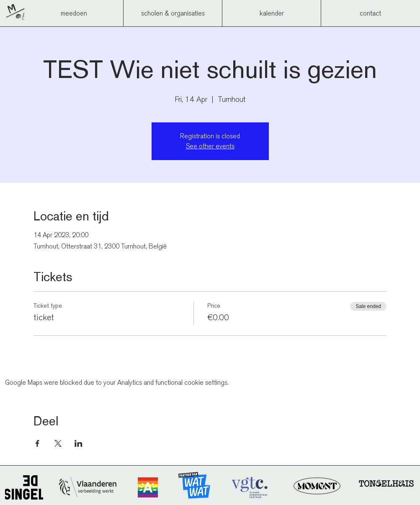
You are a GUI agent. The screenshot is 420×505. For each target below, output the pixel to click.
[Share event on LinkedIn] (79, 443)
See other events (210, 146)
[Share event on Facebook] (37, 443)
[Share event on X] (58, 443)
